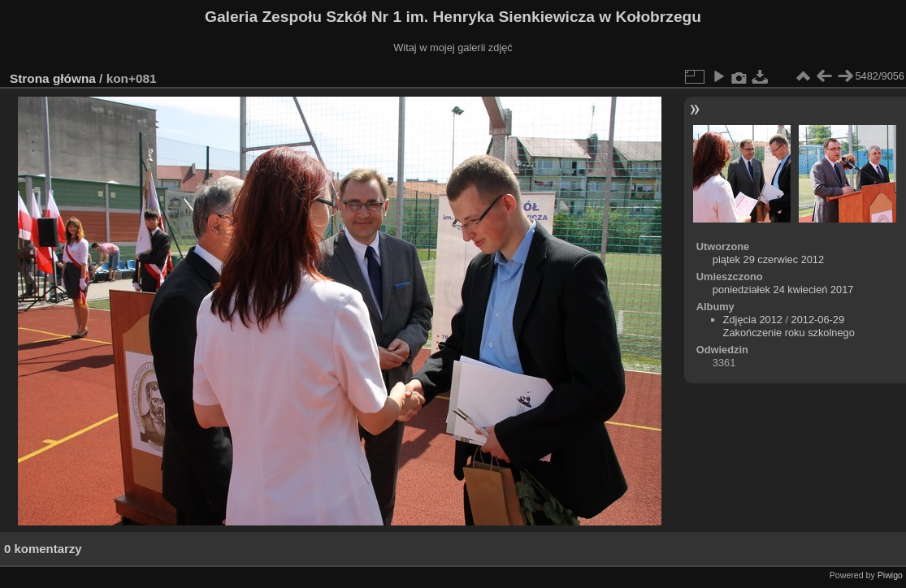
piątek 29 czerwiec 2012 (768, 259)
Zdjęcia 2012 (753, 320)
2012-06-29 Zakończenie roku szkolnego (789, 326)
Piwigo (890, 575)
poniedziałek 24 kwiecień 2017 (783, 290)
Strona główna (53, 78)
